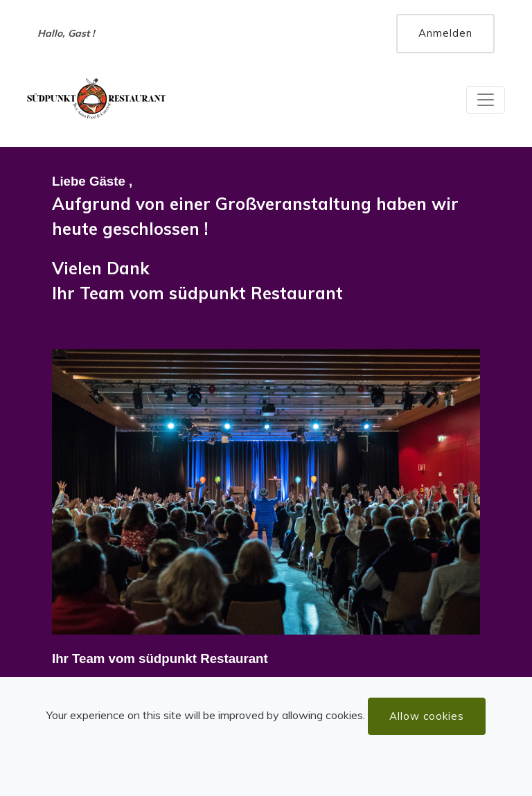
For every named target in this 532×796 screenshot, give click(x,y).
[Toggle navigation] (486, 100)
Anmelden (445, 33)
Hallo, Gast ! (66, 33)
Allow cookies (427, 716)
